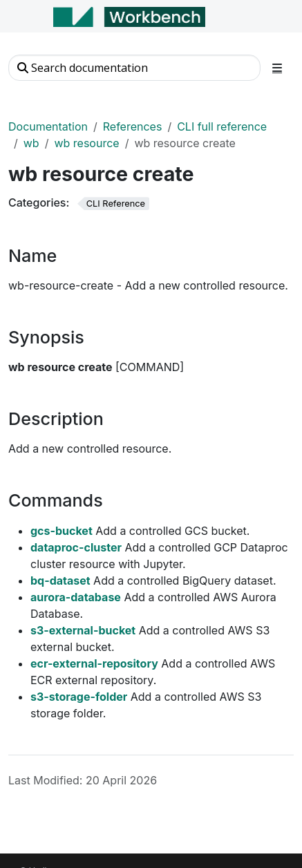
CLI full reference (222, 126)
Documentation (48, 126)
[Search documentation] (134, 68)
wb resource (86, 143)
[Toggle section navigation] (277, 68)
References (133, 126)
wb (31, 143)
